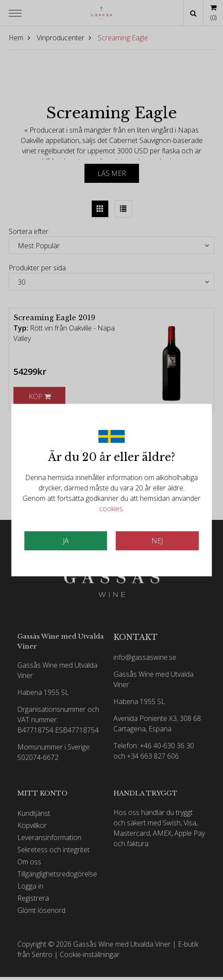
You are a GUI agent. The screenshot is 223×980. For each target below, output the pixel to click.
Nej (157, 541)
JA (66, 541)
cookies (111, 509)
